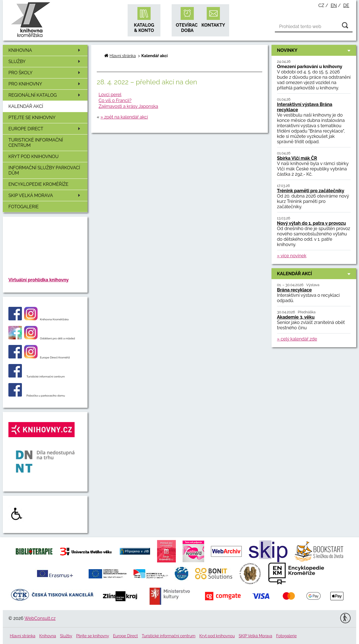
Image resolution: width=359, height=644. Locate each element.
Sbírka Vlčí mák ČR (297, 158)
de (346, 5)
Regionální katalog (45, 95)
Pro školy (45, 73)
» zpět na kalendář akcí (124, 117)
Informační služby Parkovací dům (44, 170)
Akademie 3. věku (296, 317)
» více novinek (292, 256)
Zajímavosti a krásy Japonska (128, 106)
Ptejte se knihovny (32, 118)
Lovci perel (110, 95)
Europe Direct (45, 129)
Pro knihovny (45, 84)
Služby (45, 62)
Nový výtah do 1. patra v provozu (312, 223)
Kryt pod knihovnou (34, 157)
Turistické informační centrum (36, 143)
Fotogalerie (24, 207)
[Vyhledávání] (314, 27)
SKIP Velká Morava (45, 195)
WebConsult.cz (40, 618)
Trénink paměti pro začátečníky (311, 191)
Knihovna (45, 50)
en (334, 5)
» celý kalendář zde (297, 339)
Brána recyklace (294, 290)
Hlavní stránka (123, 56)
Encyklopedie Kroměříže (38, 184)
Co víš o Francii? (115, 100)
